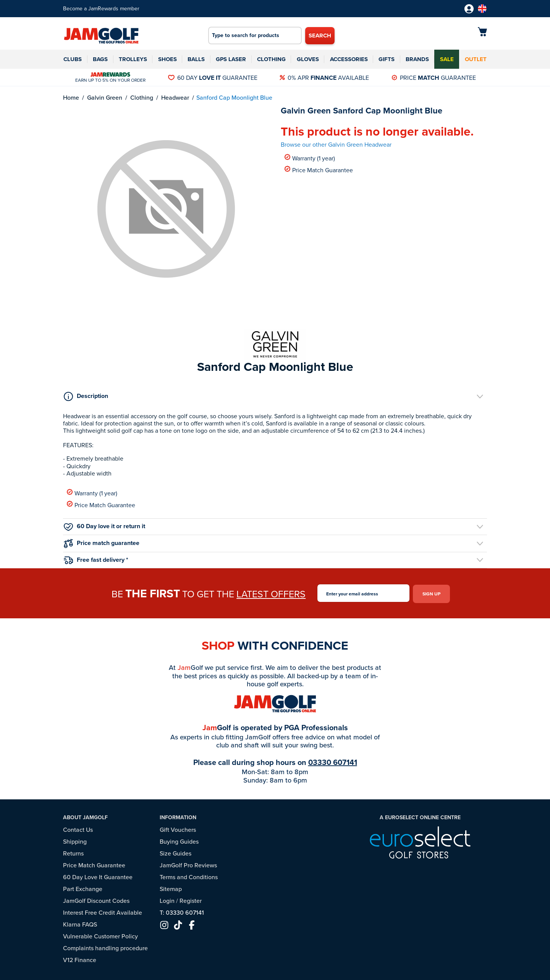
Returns (73, 852)
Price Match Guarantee (319, 170)
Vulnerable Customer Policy (100, 935)
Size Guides (176, 852)
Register (191, 899)
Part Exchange (83, 887)
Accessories (349, 59)
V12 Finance (80, 958)
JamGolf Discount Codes (96, 899)
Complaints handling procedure (105, 946)
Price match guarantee (102, 543)
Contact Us (78, 828)
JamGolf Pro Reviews (188, 864)
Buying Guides (179, 840)
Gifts (387, 59)
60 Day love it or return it (104, 526)
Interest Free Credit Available (103, 911)
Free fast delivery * (96, 560)
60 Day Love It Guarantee (98, 875)
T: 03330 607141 (182, 911)
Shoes (167, 59)
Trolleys (133, 59)
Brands (417, 59)
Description (86, 396)
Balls (196, 59)
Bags (100, 59)
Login (167, 899)
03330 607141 (333, 761)
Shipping (75, 840)
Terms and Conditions (189, 875)
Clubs (73, 59)
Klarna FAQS (80, 923)
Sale (447, 59)
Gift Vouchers (178, 828)
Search (320, 36)
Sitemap (171, 887)
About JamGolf (85, 816)
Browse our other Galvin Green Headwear (336, 145)
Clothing (271, 59)
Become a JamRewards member (101, 9)
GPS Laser (231, 59)
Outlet (476, 59)
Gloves (308, 59)
